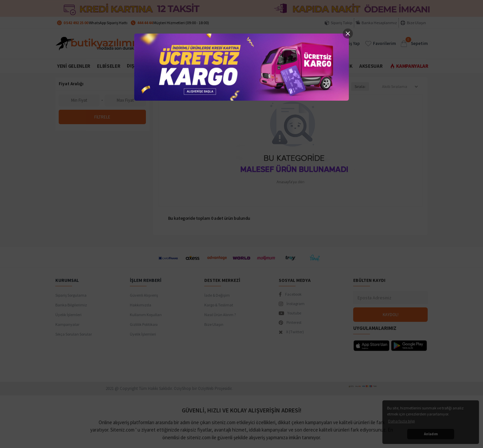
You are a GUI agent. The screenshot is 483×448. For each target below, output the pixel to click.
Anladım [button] (431, 434)
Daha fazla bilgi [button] (401, 421)
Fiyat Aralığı (71, 84)
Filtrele (102, 117)
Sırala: (360, 86)
